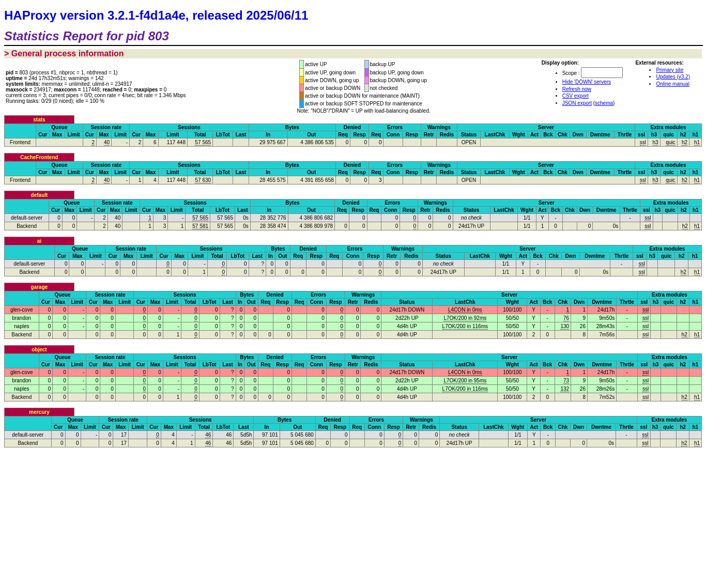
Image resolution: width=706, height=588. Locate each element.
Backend (27, 226)
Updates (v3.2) (673, 77)
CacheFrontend (39, 157)
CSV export (575, 96)
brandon (21, 318)
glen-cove (21, 310)
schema (604, 103)
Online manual (672, 84)
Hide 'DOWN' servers (587, 82)
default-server (27, 218)
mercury (39, 412)
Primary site (670, 70)
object (39, 350)
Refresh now (577, 89)
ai (39, 241)
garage (40, 287)
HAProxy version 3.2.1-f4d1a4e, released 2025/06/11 (156, 15)
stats (39, 120)
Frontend (20, 142)
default (40, 195)
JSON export (577, 103)
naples (21, 326)
